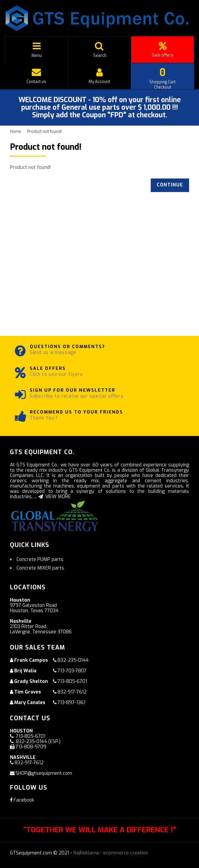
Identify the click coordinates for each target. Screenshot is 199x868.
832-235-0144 (73, 660)
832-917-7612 (72, 692)
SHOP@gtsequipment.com (44, 773)
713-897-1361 (71, 703)
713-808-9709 (31, 747)
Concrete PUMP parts (40, 559)
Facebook (22, 800)
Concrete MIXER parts (40, 568)
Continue (170, 185)
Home (16, 132)
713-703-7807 (72, 671)
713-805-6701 (72, 681)
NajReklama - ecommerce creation (111, 853)
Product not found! (44, 132)
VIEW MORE (55, 497)
